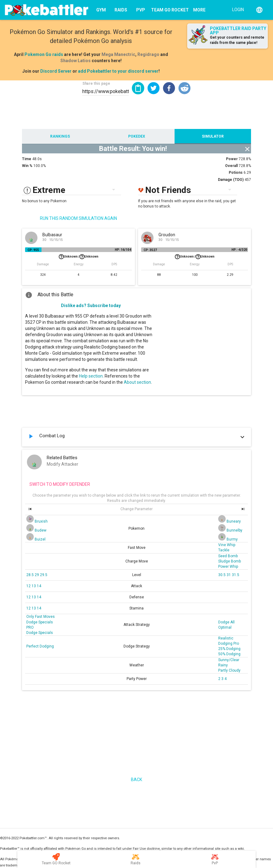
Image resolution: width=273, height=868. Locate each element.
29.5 (44, 575)
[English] (259, 10)
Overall (231, 166)
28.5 (30, 575)
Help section (91, 376)
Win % (27, 166)
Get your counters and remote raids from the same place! (237, 40)
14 (39, 586)
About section (137, 382)
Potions (236, 173)
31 (229, 575)
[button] (154, 88)
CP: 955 (33, 250)
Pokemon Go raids (44, 54)
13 (34, 586)
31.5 (236, 575)
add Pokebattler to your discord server (118, 71)
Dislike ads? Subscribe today (91, 306)
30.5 (222, 575)
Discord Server (56, 71)
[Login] (237, 9)
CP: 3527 (150, 250)
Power (232, 159)
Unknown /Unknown (79, 257)
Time (27, 159)
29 (37, 575)
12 (29, 586)
